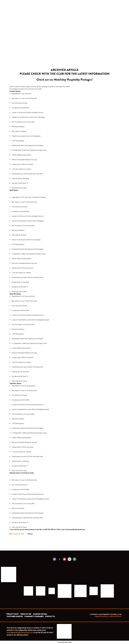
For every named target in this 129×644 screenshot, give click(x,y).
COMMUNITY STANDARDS (34, 616)
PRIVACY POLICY (13, 614)
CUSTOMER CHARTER (15, 616)
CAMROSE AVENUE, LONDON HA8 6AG (108, 616)
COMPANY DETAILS (40, 614)
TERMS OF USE (26, 614)
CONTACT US (50, 616)
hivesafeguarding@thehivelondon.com (20, 632)
